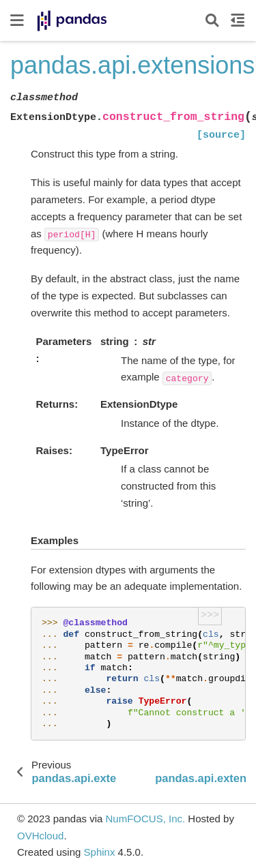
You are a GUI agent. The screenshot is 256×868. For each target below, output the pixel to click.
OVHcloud (40, 836)
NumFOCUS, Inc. (145, 819)
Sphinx (100, 852)
